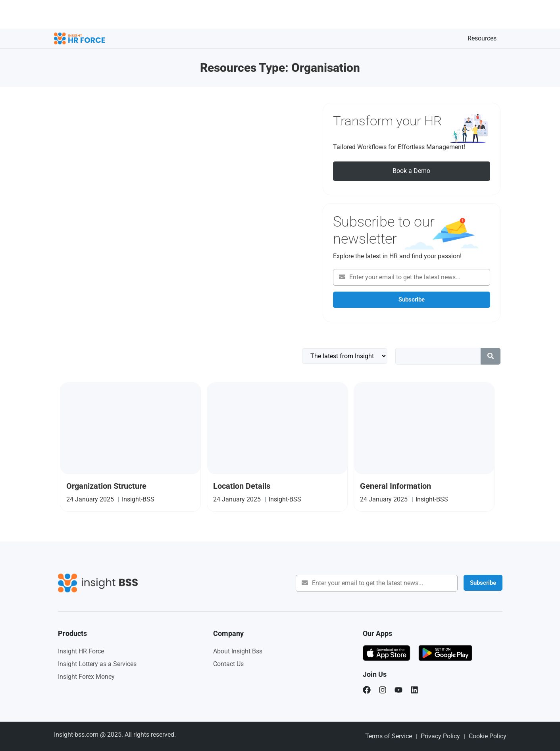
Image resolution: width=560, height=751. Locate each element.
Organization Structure (106, 486)
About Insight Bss (238, 651)
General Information (395, 486)
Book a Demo (411, 171)
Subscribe (412, 300)
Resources (482, 38)
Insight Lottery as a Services (97, 664)
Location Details (242, 486)
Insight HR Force (81, 651)
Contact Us (228, 664)
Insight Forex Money (86, 677)
